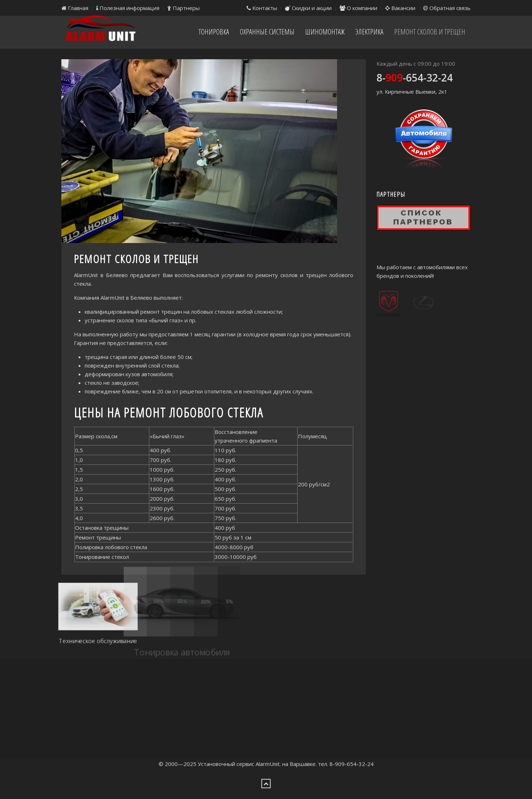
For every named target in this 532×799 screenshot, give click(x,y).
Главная (75, 8)
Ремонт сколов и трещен (430, 32)
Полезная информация (128, 8)
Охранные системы (267, 32)
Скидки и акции (308, 8)
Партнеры (183, 8)
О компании (358, 8)
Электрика (369, 32)
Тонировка (214, 32)
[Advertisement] (266, 709)
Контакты (262, 8)
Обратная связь (447, 8)
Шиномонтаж (325, 32)
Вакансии (400, 8)
